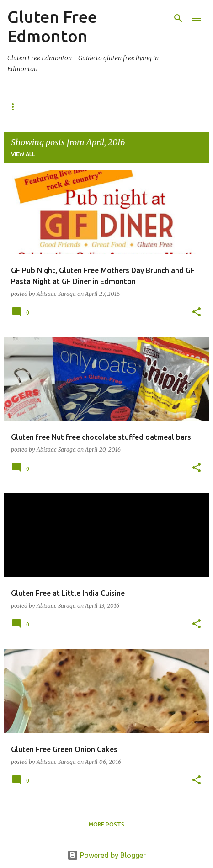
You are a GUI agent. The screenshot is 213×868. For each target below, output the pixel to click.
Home (16, 107)
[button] (197, 313)
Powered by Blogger (106, 855)
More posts (106, 824)
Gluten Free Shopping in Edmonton (101, 107)
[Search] (178, 18)
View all (23, 154)
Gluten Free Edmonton (52, 26)
